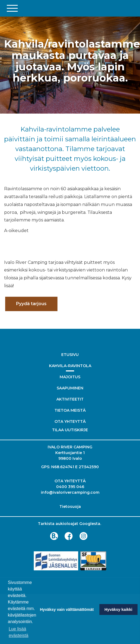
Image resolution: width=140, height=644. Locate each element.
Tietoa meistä (70, 410)
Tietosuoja (70, 507)
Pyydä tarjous (31, 304)
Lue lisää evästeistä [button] (19, 632)
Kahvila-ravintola (70, 366)
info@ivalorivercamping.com (70, 492)
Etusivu (70, 355)
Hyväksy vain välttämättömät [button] (67, 609)
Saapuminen (70, 388)
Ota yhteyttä (70, 421)
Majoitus (70, 377)
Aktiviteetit (70, 399)
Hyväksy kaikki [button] (118, 609)
